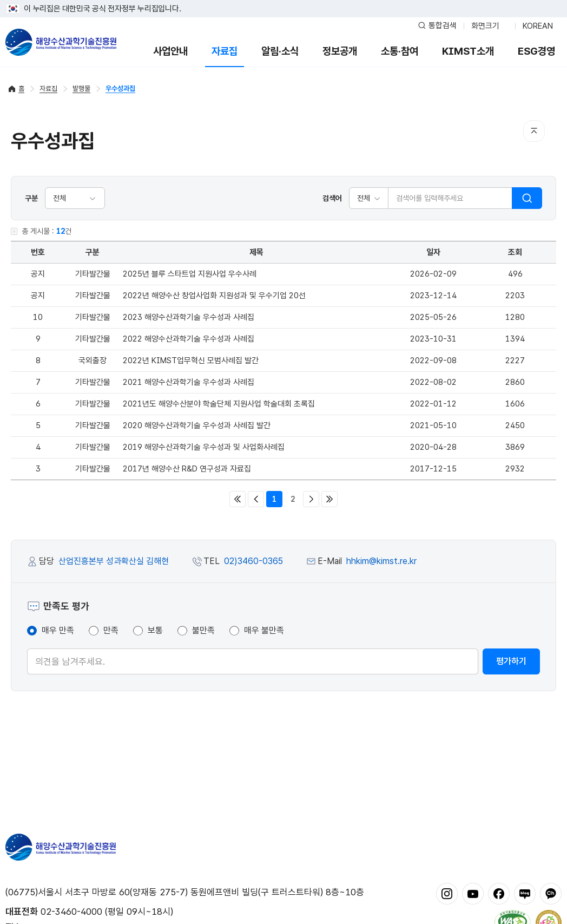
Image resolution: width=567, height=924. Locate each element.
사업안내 (170, 51)
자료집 (225, 51)
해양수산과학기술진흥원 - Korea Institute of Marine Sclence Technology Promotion (61, 42)
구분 (31, 198)
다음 (311, 499)
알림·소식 (280, 51)
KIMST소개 (468, 51)
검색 (527, 198)
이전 (256, 499)
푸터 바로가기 (284, 0)
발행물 (81, 89)
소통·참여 (400, 51)
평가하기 (511, 661)
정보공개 (340, 51)
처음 (238, 499)
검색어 (332, 198)
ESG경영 (536, 51)
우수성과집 (120, 89)
